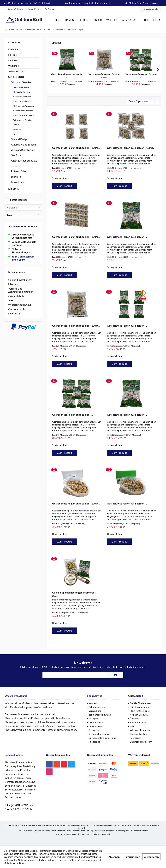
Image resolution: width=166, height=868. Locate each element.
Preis (9, 215)
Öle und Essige (19, 139)
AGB (11, 300)
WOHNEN (14, 66)
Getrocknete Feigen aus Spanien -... (67, 76)
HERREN (13, 55)
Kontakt (93, 703)
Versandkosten (52, 825)
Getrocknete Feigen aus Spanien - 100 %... (104, 76)
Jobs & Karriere (138, 722)
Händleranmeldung (140, 707)
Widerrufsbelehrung (20, 305)
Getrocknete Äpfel (22, 101)
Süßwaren (16, 176)
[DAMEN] (69, 20)
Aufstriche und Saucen (23, 144)
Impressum (135, 738)
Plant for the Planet (140, 711)
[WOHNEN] (112, 20)
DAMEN (13, 49)
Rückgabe (94, 719)
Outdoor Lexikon (18, 309)
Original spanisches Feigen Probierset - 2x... (75, 594)
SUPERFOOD (16, 77)
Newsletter (15, 313)
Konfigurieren (132, 857)
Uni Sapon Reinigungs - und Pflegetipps (102, 740)
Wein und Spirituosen (23, 150)
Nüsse (15, 134)
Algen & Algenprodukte (24, 160)
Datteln (16, 125)
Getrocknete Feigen (22, 92)
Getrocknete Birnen (22, 97)
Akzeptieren (151, 857)
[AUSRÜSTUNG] (130, 20)
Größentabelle (16, 296)
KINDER (13, 60)
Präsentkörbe (18, 171)
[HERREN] (83, 20)
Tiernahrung (18, 182)
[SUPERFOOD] (150, 20)
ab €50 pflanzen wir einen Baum (23, 258)
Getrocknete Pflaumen (23, 111)
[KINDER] (97, 20)
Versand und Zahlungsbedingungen (21, 290)
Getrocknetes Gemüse (22, 120)
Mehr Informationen (15, 863)
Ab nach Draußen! (139, 715)
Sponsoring (94, 730)
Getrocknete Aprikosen (24, 106)
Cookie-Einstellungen (20, 280)
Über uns (13, 284)
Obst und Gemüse (21, 82)
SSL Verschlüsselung (99, 734)
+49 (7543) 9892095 (19, 805)
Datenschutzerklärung (141, 742)
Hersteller (12, 207)
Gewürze (16, 155)
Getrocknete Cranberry (24, 115)
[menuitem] (151, 9)
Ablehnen (114, 857)
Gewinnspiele (95, 726)
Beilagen (15, 166)
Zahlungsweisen (97, 707)
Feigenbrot (17, 129)
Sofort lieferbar (19, 200)
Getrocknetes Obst (21, 87)
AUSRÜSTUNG (17, 71)
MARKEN (14, 189)
